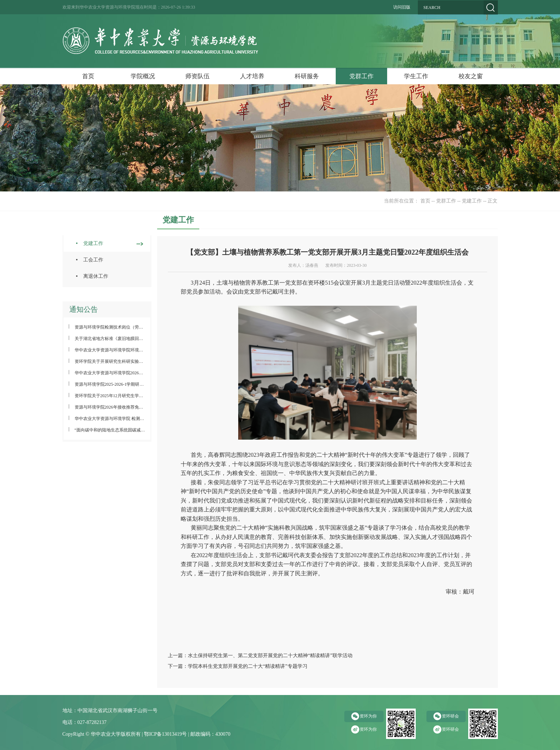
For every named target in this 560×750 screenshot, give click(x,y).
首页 (88, 76)
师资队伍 (197, 76)
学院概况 (143, 76)
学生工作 (416, 76)
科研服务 (307, 76)
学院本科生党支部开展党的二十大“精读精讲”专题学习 (247, 666)
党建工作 (472, 201)
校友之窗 (471, 76)
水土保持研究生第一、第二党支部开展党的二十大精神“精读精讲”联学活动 (270, 656)
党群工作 (361, 76)
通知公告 (84, 309)
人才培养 (252, 76)
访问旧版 (402, 7)
